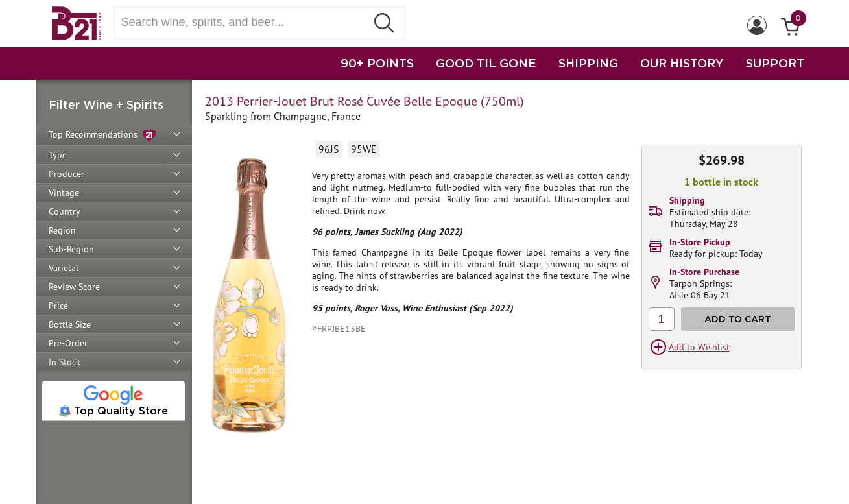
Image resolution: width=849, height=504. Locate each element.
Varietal (64, 268)
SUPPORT (775, 63)
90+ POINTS (377, 63)
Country (65, 211)
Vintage (64, 193)
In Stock (65, 362)
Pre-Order (68, 343)
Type (58, 155)
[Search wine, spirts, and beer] (245, 22)
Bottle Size (70, 324)
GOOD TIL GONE (486, 63)
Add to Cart (738, 319)
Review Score (74, 287)
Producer (66, 174)
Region (62, 230)
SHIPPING (588, 63)
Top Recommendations (102, 135)
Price (58, 306)
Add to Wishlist (699, 347)
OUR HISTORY (682, 63)
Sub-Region (71, 249)
